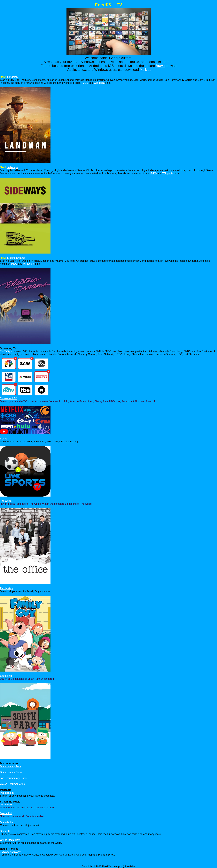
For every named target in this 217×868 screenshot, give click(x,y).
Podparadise (7, 793)
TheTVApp (6, 351)
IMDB (85, 83)
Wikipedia (99, 83)
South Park (6, 676)
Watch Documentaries (12, 784)
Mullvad (146, 70)
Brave (160, 66)
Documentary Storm (11, 772)
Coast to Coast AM (11, 852)
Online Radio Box (10, 840)
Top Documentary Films (13, 778)
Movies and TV (8, 398)
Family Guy (6, 588)
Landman (12, 77)
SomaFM (5, 831)
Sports (4, 439)
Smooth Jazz (7, 822)
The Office (6, 501)
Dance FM (6, 813)
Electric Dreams (16, 258)
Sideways (13, 167)
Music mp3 (6, 805)
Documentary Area (10, 766)
